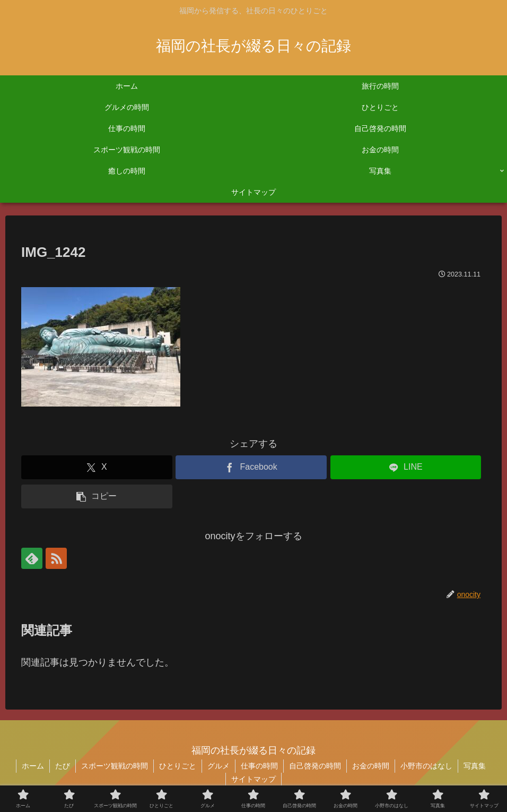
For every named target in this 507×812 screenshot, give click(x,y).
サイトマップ (253, 779)
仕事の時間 (259, 766)
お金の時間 (371, 766)
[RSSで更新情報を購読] (56, 558)
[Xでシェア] (97, 467)
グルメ (218, 766)
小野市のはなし (426, 766)
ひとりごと (178, 766)
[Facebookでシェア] (251, 467)
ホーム (33, 766)
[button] (97, 496)
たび (63, 766)
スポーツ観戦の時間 (115, 766)
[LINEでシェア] (406, 467)
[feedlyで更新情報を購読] (32, 558)
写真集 (475, 766)
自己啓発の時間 (315, 766)
